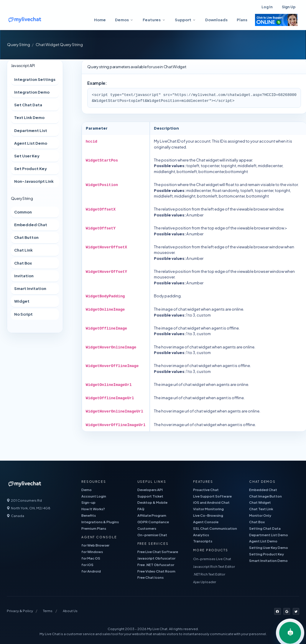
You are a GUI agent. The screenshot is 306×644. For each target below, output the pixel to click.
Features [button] (152, 20)
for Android (91, 571)
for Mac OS (91, 558)
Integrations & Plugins (100, 522)
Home (100, 20)
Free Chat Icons (150, 577)
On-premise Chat (152, 535)
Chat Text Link (261, 509)
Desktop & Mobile (152, 502)
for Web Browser (95, 545)
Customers (147, 528)
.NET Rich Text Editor (209, 574)
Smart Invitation (30, 288)
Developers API (150, 490)
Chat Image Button (265, 496)
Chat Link (23, 250)
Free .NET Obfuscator (156, 565)
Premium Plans (94, 528)
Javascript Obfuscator (156, 558)
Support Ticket (150, 496)
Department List (31, 131)
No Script (23, 314)
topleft (193, 166)
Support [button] (183, 20)
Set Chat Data (28, 105)
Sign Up (289, 7)
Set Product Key (31, 169)
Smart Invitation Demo (268, 561)
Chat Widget (260, 502)
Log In (267, 7)
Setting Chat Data (265, 528)
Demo (87, 490)
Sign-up (88, 502)
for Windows (92, 552)
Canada (15, 516)
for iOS (87, 565)
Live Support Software (212, 496)
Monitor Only (260, 515)
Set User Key (27, 156)
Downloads (216, 20)
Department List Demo (269, 535)
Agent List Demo (31, 143)
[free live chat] (42, 20)
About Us (70, 611)
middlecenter (199, 190)
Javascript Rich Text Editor (214, 566)
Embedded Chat (31, 225)
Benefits (89, 515)
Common (23, 212)
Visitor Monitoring (208, 509)
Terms (48, 611)
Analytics (201, 535)
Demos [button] (122, 20)
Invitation (24, 276)
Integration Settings (35, 79)
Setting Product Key (266, 554)
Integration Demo (32, 92)
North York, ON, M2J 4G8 (29, 508)
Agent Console (206, 522)
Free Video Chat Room (156, 571)
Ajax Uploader (205, 582)
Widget (22, 301)
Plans (242, 20)
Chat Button (26, 237)
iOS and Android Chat (211, 502)
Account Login (94, 496)
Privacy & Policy (20, 611)
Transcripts (203, 541)
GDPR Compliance (153, 522)
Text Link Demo (29, 118)
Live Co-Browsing (208, 515)
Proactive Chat (206, 490)
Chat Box (23, 263)
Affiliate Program (152, 515)
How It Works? (93, 509)
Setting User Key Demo (269, 548)
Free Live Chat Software (158, 552)
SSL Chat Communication (215, 528)
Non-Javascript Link (34, 181)
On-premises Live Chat (212, 559)
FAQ (141, 509)
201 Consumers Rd (24, 500)
